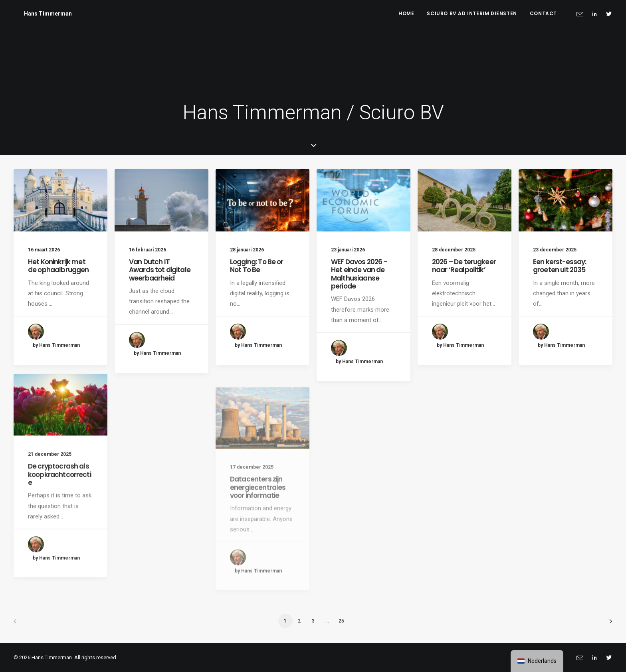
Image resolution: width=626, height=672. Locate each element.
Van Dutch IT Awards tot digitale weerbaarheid (160, 270)
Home (406, 13)
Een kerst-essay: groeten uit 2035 (560, 266)
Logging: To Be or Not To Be (257, 266)
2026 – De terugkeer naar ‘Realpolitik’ (464, 266)
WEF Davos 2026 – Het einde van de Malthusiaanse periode (359, 274)
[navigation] (537, 661)
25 (341, 621)
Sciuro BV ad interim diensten (472, 13)
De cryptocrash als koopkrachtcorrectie (59, 501)
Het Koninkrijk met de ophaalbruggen (58, 266)
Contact (543, 13)
